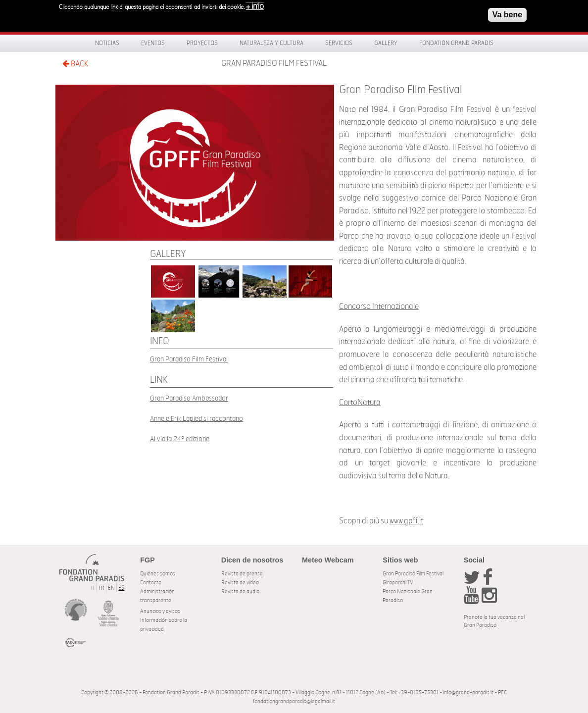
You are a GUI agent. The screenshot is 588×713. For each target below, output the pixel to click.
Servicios (339, 43)
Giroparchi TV (398, 583)
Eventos (153, 43)
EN (111, 588)
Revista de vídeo (240, 583)
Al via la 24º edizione (180, 439)
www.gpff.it (406, 521)
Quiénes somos (158, 574)
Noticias (107, 43)
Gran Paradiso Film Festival (189, 359)
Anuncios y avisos (160, 611)
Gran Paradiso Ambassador (189, 398)
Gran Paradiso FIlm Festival (274, 63)
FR (101, 588)
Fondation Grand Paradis (456, 43)
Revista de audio (240, 591)
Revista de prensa (242, 574)
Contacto (151, 583)
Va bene (507, 12)
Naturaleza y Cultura (271, 43)
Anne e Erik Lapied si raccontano (196, 419)
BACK (75, 64)
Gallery (386, 43)
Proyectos (202, 43)
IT (93, 588)
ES (121, 588)
